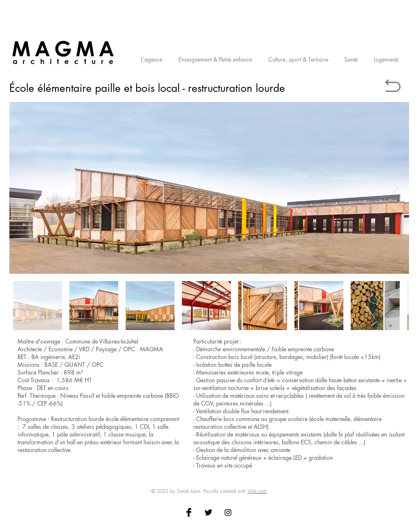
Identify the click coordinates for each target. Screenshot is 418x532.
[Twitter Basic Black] (208, 512)
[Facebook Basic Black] (189, 512)
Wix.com (257, 491)
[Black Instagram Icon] (228, 512)
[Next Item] (395, 188)
